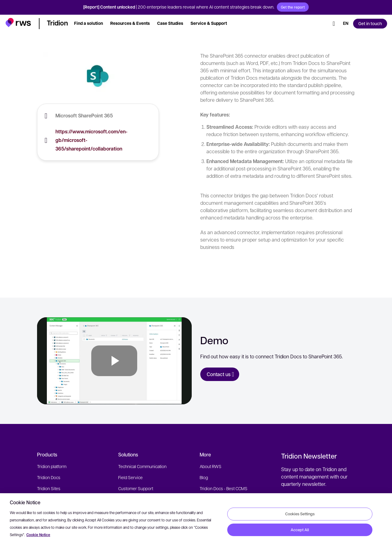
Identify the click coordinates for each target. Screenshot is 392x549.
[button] (18, 23)
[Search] (334, 24)
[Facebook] (329, 545)
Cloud (43, 510)
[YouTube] (340, 545)
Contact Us (210, 521)
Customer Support (136, 488)
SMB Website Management (144, 510)
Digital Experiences (136, 499)
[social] (351, 545)
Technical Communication (142, 466)
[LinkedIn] (318, 545)
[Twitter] (307, 545)
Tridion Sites (49, 488)
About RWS (211, 466)
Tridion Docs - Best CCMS (224, 488)
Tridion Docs (49, 477)
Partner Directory (216, 510)
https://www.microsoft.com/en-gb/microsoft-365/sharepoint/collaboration (91, 140)
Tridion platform (52, 466)
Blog (204, 477)
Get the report (293, 7)
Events (206, 499)
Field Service (130, 477)
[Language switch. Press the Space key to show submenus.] (346, 24)
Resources (128, 521)
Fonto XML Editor (53, 521)
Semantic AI (48, 499)
